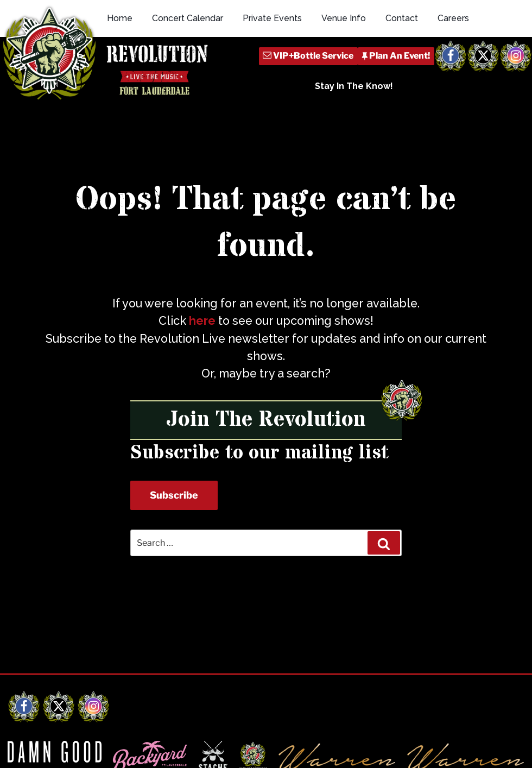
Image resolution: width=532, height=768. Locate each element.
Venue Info (344, 18)
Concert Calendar (188, 18)
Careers (453, 18)
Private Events (272, 18)
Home (120, 18)
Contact (402, 18)
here (202, 321)
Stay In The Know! (354, 86)
